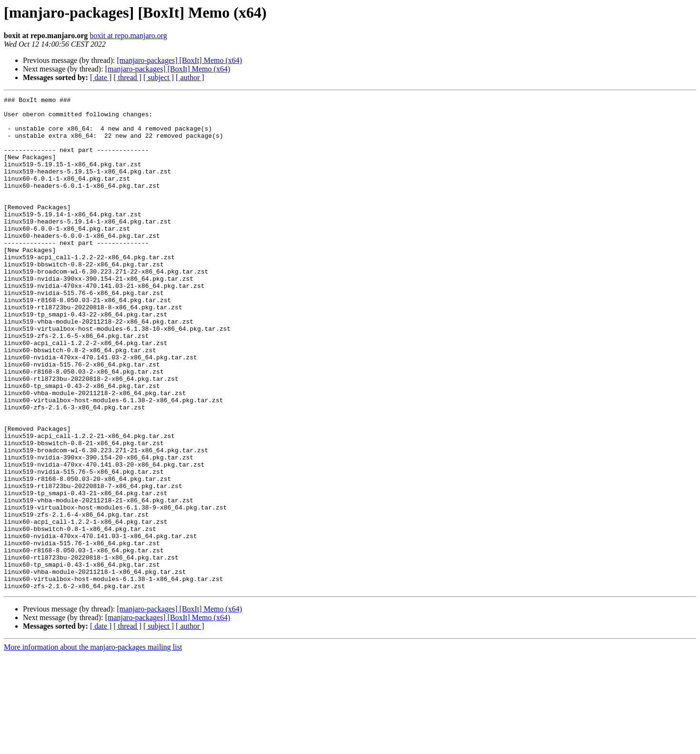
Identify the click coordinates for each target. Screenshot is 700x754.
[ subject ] (159, 77)
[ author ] (190, 77)
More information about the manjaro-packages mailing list (93, 746)
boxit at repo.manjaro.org (128, 36)
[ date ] (101, 77)
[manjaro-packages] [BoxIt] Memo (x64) (179, 60)
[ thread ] (127, 77)
